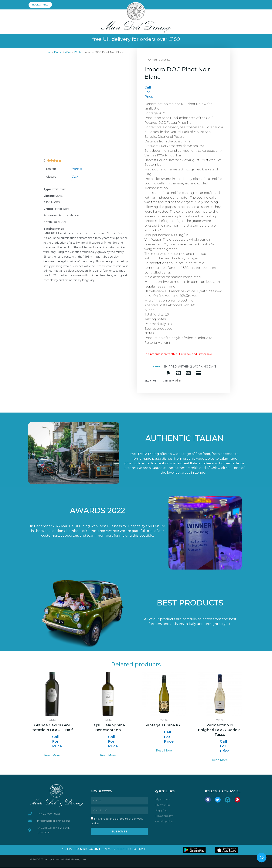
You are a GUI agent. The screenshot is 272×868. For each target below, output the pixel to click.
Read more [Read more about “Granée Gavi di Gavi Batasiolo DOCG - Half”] (52, 756)
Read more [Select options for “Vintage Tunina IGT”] (164, 751)
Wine (69, 52)
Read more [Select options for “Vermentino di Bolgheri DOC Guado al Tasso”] (220, 760)
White (79, 52)
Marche (77, 169)
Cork (75, 177)
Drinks (59, 52)
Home (48, 52)
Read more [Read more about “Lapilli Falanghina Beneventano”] (108, 756)
